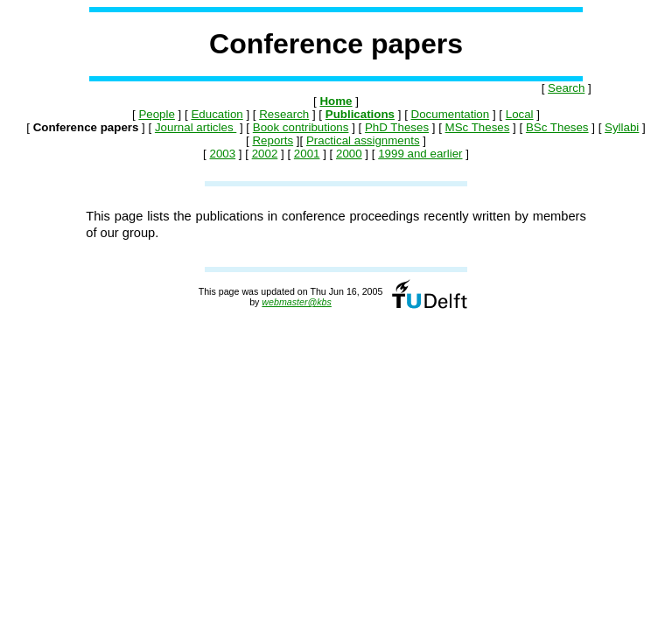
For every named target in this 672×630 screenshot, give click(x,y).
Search (566, 88)
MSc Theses (478, 127)
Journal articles (196, 127)
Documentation (451, 114)
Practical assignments (363, 140)
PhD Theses (397, 127)
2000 (349, 154)
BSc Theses (557, 127)
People (157, 114)
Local (520, 114)
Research (284, 114)
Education (217, 114)
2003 (222, 154)
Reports (273, 140)
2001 (307, 154)
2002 (265, 154)
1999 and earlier (420, 154)
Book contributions (301, 127)
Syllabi (622, 127)
